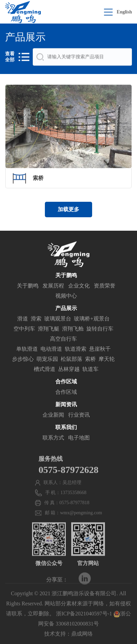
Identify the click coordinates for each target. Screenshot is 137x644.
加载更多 (68, 209)
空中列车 (24, 330)
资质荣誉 (105, 287)
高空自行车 (63, 340)
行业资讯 (79, 416)
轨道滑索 (76, 350)
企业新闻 (53, 416)
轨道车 (90, 370)
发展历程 (53, 287)
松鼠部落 (72, 360)
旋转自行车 (100, 330)
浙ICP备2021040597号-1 (84, 614)
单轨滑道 (27, 350)
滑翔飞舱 (73, 330)
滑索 (36, 320)
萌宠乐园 (47, 360)
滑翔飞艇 (49, 330)
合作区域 (66, 393)
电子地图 (79, 439)
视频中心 (66, 297)
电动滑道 (51, 350)
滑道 (23, 320)
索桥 (90, 360)
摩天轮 (107, 360)
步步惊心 (23, 360)
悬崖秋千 (100, 350)
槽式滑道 (45, 370)
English (124, 12)
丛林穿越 (69, 370)
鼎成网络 (82, 634)
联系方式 (53, 439)
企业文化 (79, 287)
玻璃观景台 (58, 320)
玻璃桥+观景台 (92, 320)
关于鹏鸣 (28, 287)
